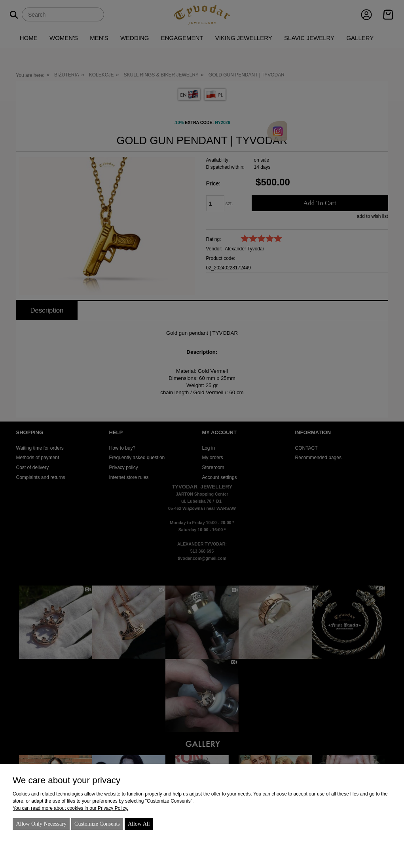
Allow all (139, 824)
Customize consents (97, 824)
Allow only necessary (41, 824)
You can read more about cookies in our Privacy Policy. (70, 808)
